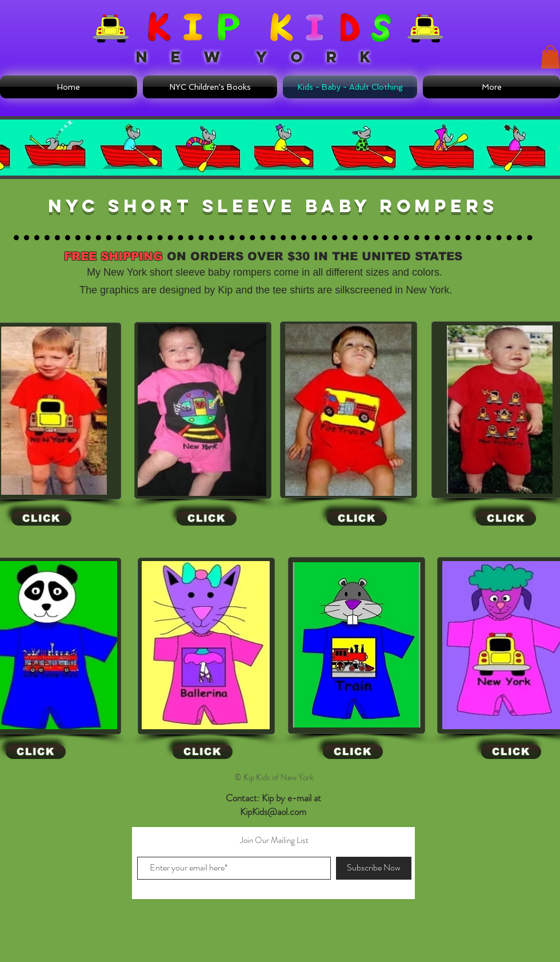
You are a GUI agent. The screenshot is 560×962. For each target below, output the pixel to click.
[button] (550, 57)
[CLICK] (41, 518)
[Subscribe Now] (374, 868)
